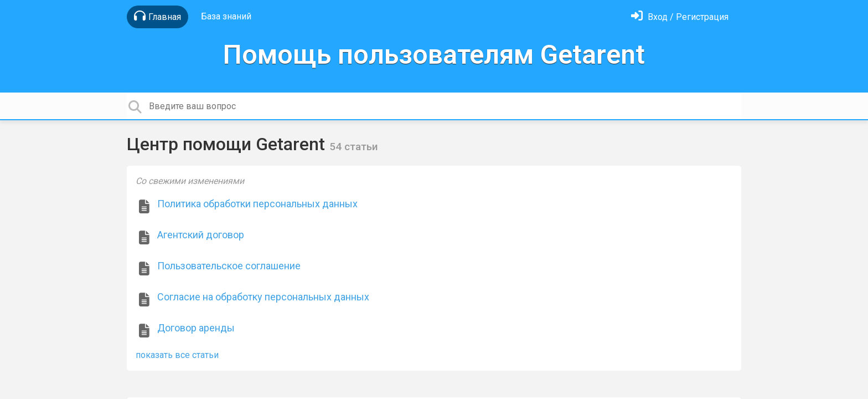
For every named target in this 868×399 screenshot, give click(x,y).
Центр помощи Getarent (228, 144)
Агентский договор (201, 235)
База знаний (226, 16)
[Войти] (680, 17)
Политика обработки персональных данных (257, 204)
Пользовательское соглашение (229, 266)
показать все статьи (177, 355)
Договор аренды (196, 328)
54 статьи (354, 147)
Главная (157, 16)
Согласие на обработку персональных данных (263, 297)
